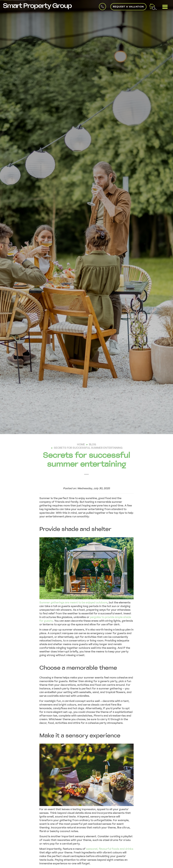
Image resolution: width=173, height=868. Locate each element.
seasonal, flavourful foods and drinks (110, 849)
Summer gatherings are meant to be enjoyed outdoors (73, 603)
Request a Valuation (128, 7)
